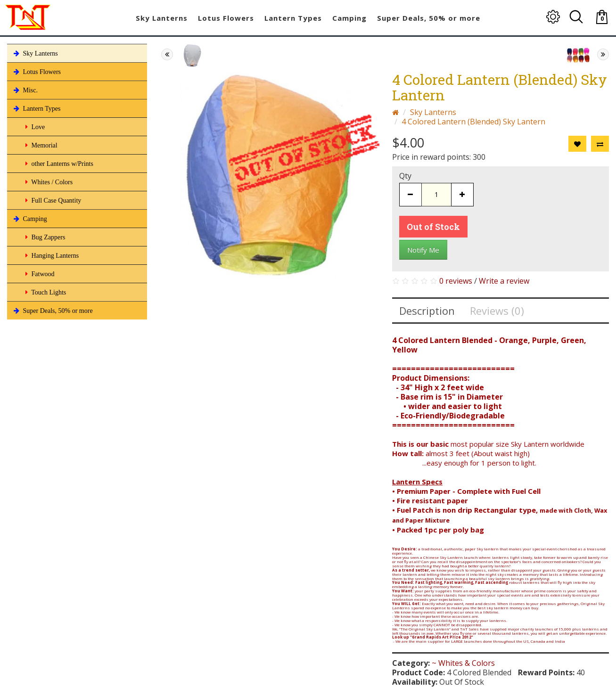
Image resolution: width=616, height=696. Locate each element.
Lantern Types (36, 108)
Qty (405, 176)
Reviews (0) (497, 311)
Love (34, 127)
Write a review (504, 281)
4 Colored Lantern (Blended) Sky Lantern (473, 122)
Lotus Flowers (36, 72)
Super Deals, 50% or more (52, 311)
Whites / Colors (48, 182)
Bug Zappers (44, 237)
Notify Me (423, 250)
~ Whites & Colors (463, 663)
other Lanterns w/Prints (58, 164)
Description (427, 311)
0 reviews (456, 281)
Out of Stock (433, 227)
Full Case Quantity (52, 200)
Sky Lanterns (35, 53)
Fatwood (39, 274)
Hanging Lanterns (51, 255)
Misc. (25, 90)
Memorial (41, 145)
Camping (29, 219)
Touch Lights (45, 292)
